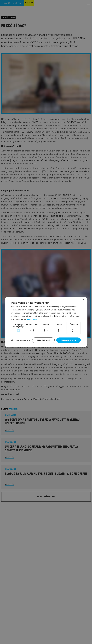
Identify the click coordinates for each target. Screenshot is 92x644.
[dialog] (46, 322)
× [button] (83, 300)
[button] (21, 340)
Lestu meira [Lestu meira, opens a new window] (32, 319)
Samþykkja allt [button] (69, 340)
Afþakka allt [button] (43, 340)
